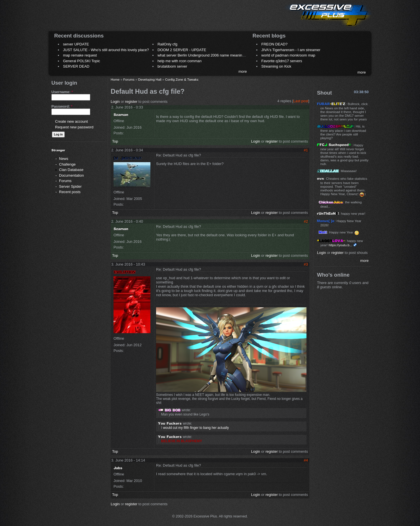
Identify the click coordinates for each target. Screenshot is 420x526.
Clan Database (71, 170)
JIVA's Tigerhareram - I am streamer (291, 50)
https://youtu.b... (340, 245)
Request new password (74, 127)
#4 (306, 460)
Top (115, 141)
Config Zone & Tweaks (182, 79)
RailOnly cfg (167, 44)
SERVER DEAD (76, 66)
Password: (62, 106)
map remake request (80, 55)
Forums (65, 181)
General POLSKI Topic (82, 61)
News (64, 159)
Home (115, 79)
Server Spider (70, 186)
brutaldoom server (172, 66)
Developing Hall (150, 79)
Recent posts (70, 192)
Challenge (67, 164)
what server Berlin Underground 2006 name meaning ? (202, 55)
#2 (306, 221)
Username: (62, 92)
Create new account (72, 121)
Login (115, 102)
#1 (306, 150)
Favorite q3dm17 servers (282, 61)
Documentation (71, 175)
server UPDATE (76, 44)
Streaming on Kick (276, 66)
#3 (306, 264)
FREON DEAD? (274, 44)
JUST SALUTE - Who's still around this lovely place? (106, 50)
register (131, 102)
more (243, 71)
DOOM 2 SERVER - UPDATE (182, 50)
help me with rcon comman (179, 61)
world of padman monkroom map (288, 55)
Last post (301, 101)
